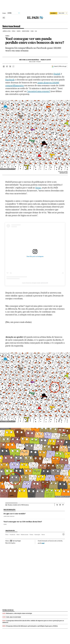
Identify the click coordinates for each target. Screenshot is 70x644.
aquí (43, 543)
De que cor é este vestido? (15, 514)
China (32, 31)
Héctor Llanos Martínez (29, 60)
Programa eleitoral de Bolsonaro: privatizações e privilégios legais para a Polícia (32, 626)
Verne (7, 36)
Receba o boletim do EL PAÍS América (18, 505)
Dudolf (57, 74)
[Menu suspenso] (4, 18)
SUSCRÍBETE (54, 13)
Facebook (10, 80)
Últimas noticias (8, 610)
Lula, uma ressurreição (14, 617)
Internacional (11, 26)
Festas (31, 535)
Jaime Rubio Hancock (9, 516)
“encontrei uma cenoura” (39, 91)
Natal (18, 535)
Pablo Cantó (46, 60)
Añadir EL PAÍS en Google (60, 66)
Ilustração (37, 535)
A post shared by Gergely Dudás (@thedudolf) (35, 283)
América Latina (7, 31)
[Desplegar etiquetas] (63, 534)
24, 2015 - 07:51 (35, 62)
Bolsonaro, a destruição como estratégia (19, 613)
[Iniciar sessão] (63, 13)
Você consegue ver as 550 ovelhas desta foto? (23, 522)
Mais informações (11, 543)
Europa (19, 31)
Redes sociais (25, 535)
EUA (36, 31)
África (14, 31)
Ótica (7, 535)
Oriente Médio (26, 31)
